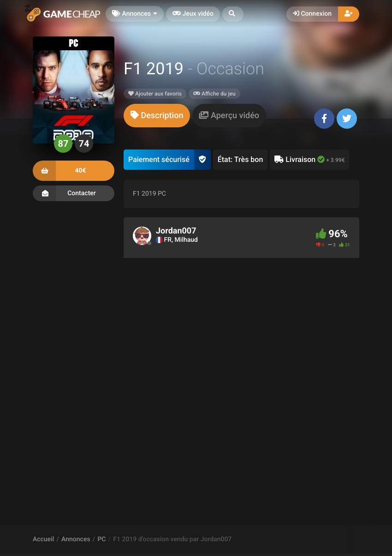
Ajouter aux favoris (155, 94)
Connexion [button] (312, 14)
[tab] (157, 116)
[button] (233, 14)
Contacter (74, 193)
